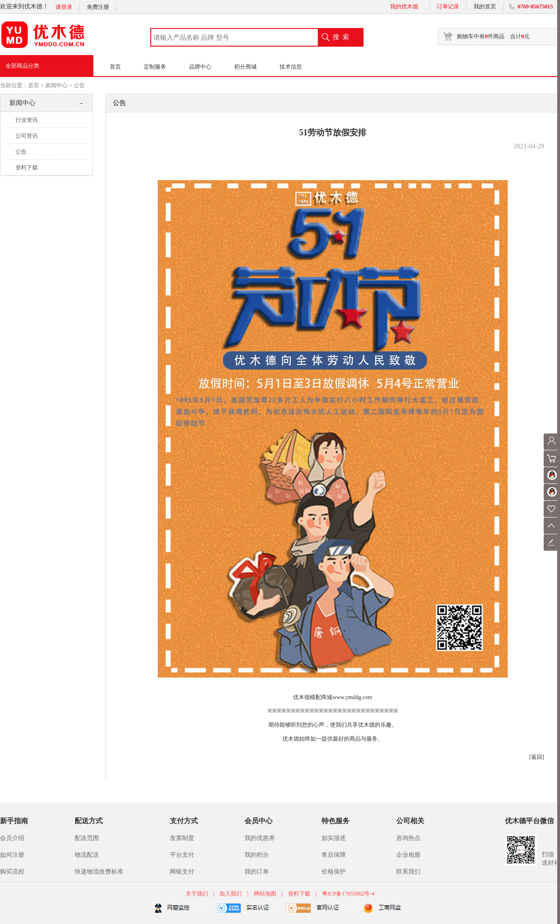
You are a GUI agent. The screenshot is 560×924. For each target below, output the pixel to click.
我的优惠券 (260, 838)
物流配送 (87, 855)
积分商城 (245, 67)
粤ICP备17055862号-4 (348, 894)
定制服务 (155, 67)
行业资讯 (27, 120)
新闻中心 (56, 85)
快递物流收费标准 (99, 871)
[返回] (537, 757)
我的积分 (257, 855)
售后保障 (334, 855)
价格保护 (334, 871)
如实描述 (334, 838)
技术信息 (291, 67)
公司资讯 (27, 136)
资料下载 (27, 168)
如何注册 (12, 855)
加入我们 (231, 894)
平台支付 (182, 855)
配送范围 (87, 838)
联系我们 (408, 871)
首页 (115, 67)
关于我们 (198, 894)
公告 (79, 85)
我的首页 (485, 7)
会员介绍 (12, 838)
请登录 (64, 7)
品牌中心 (200, 67)
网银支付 (182, 871)
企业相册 (408, 855)
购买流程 (12, 871)
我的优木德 (404, 7)
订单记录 (448, 7)
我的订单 (257, 871)
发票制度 (182, 838)
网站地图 (265, 894)
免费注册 (98, 7)
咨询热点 (408, 838)
